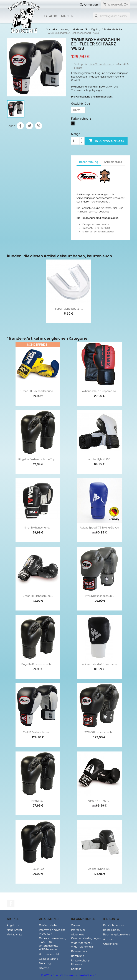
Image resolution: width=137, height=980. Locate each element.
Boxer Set (38, 869)
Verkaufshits (15, 934)
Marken (67, 16)
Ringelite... (38, 801)
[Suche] (111, 16)
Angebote (13, 925)
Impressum (78, 930)
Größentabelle (48, 925)
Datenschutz (79, 951)
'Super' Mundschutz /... (69, 309)
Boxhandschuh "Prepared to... (99, 391)
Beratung (45, 963)
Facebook (11, 904)
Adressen (109, 939)
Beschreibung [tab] (89, 162)
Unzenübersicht (49, 954)
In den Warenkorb (106, 141)
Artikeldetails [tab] (113, 162)
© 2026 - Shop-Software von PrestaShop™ (68, 975)
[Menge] (75, 141)
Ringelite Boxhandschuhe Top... (38, 459)
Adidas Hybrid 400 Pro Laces (99, 664)
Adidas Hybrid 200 (99, 459)
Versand (76, 925)
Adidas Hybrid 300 (99, 869)
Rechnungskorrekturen (118, 934)
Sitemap (44, 968)
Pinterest (39, 126)
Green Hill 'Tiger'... (99, 801)
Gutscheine (111, 944)
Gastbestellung (49, 959)
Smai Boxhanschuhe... (38, 528)
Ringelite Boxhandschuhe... (38, 664)
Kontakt (76, 969)
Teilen (20, 126)
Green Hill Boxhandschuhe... (38, 391)
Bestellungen (111, 930)
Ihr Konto (111, 919)
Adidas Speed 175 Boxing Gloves (99, 528)
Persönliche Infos (114, 925)
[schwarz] (73, 124)
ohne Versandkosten (101, 64)
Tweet (29, 126)
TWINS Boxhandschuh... (99, 596)
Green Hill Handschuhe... (38, 596)
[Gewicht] (78, 110)
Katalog (50, 16)
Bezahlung (78, 956)
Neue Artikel (14, 930)
